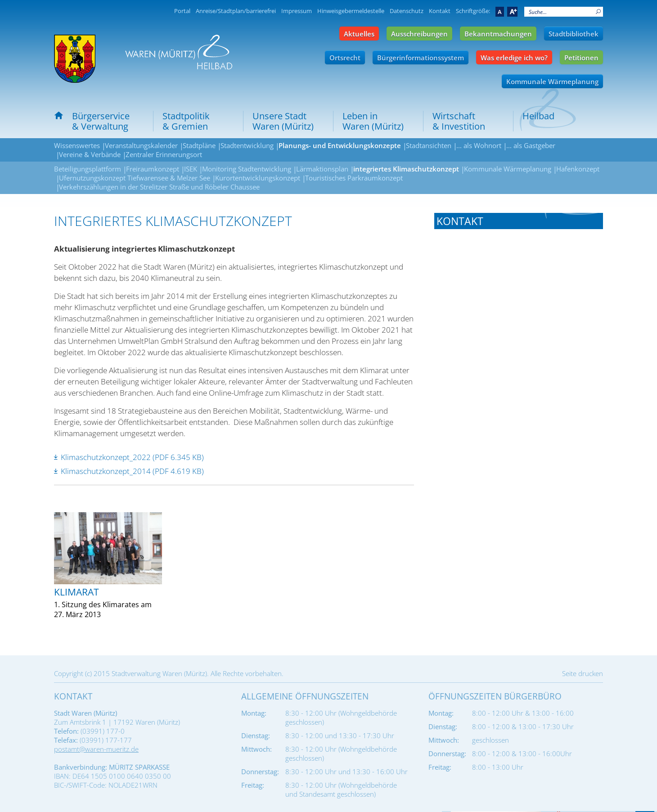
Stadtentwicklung (247, 145)
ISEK (191, 169)
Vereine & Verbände (90, 154)
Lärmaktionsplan (322, 169)
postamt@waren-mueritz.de (96, 749)
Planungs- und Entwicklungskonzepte (340, 145)
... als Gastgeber (531, 145)
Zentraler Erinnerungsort (164, 154)
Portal (182, 11)
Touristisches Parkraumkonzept (354, 178)
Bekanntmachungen (498, 34)
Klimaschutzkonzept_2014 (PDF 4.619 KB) (132, 471)
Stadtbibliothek (574, 34)
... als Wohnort (479, 145)
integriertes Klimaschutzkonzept (406, 169)
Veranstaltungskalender (141, 145)
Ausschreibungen (419, 34)
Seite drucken (583, 673)
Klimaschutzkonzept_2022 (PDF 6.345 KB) (132, 457)
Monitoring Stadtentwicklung (247, 169)
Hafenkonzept (578, 169)
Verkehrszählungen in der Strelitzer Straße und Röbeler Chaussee (159, 187)
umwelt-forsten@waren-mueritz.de (511, 314)
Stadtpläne (199, 145)
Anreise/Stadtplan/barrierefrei (236, 11)
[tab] (519, 221)
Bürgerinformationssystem (421, 58)
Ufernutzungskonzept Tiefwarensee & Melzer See (135, 178)
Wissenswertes (77, 145)
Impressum (297, 11)
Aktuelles (359, 34)
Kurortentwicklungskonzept (258, 178)
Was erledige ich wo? (514, 58)
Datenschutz (407, 11)
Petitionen (581, 58)
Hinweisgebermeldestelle (351, 11)
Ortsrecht (345, 58)
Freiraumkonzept (153, 169)
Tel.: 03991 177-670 (466, 291)
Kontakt (440, 11)
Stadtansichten (429, 145)
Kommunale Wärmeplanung (552, 81)
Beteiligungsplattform (88, 169)
